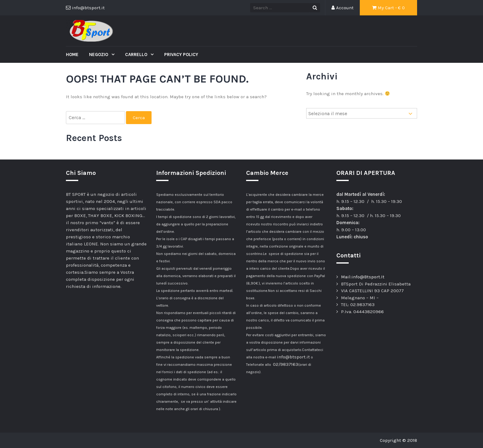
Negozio (99, 54)
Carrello (137, 54)
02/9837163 (286, 364)
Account (343, 8)
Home (72, 54)
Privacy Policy (181, 54)
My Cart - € (388, 8)
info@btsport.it (293, 357)
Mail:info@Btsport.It (363, 277)
